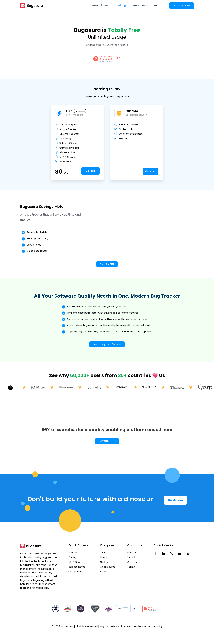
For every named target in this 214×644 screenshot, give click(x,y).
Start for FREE (107, 270)
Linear (104, 569)
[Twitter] (172, 566)
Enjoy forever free (107, 452)
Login (157, 5)
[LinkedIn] (163, 566)
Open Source (108, 579)
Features (74, 565)
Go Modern (175, 511)
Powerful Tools (101, 5)
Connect (149, 177)
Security (132, 569)
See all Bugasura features (107, 355)
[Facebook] (155, 566)
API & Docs (75, 574)
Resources (140, 5)
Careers (132, 574)
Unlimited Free (182, 6)
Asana (104, 584)
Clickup (104, 574)
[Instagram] (188, 566)
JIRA (103, 565)
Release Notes (77, 579)
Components (76, 584)
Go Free (90, 177)
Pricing (122, 5)
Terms (131, 579)
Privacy (132, 565)
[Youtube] (180, 566)
